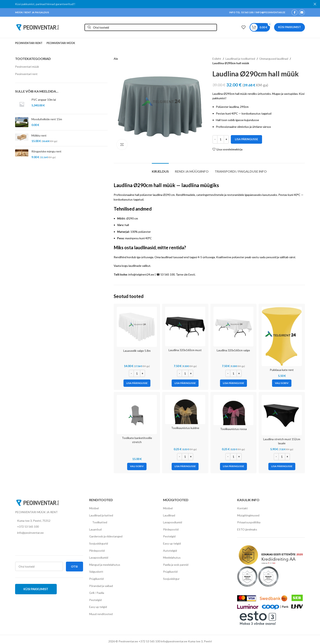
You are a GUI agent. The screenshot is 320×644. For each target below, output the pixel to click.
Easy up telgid (98, 607)
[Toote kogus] (221, 139)
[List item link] (49, 527)
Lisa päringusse (246, 139)
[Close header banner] (315, 4)
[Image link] (38, 502)
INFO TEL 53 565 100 (241, 12)
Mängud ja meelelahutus (105, 565)
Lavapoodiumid (99, 557)
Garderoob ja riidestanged (106, 536)
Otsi (74, 566)
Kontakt (242, 508)
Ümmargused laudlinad (274, 59)
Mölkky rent (39, 135)
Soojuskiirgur (171, 579)
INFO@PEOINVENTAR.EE (270, 12)
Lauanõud (95, 529)
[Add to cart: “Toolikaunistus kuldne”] (185, 466)
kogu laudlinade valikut (136, 266)
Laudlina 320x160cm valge (233, 350)
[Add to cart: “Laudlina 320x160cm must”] (185, 383)
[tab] (160, 169)
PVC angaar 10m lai (44, 100)
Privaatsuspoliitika (249, 522)
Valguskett (96, 572)
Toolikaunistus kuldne (185, 428)
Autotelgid (170, 551)
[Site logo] (38, 27)
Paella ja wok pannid (176, 565)
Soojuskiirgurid (99, 543)
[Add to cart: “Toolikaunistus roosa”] (233, 466)
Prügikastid (96, 579)
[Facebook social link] (294, 12)
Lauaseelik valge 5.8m (137, 351)
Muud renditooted (101, 614)
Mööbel (94, 508)
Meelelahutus (172, 557)
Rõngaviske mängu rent (46, 151)
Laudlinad (169, 515)
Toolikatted (100, 522)
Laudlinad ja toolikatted (240, 59)
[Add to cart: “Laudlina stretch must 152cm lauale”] (282, 466)
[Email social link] (302, 12)
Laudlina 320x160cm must (185, 350)
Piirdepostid (97, 551)
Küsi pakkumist (289, 27)
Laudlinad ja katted (101, 515)
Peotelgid (95, 600)
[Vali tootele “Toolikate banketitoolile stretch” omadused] (137, 466)
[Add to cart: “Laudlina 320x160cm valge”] (233, 383)
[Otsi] (151, 27)
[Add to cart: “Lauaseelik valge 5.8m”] (137, 383)
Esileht (217, 59)
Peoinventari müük (27, 67)
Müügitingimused (248, 515)
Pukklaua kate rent (282, 370)
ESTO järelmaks (247, 529)
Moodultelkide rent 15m (47, 119)
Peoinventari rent (26, 74)
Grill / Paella (97, 593)
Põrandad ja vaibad (101, 586)
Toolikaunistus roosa (233, 429)
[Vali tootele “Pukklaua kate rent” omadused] (282, 383)
